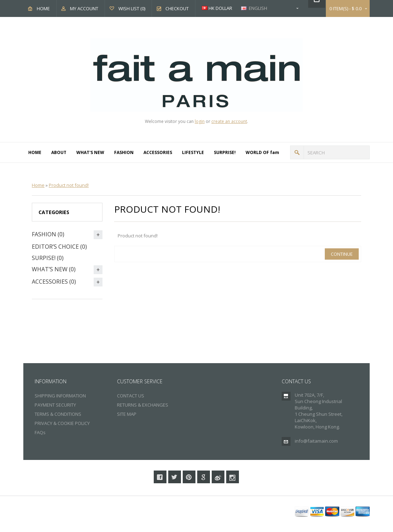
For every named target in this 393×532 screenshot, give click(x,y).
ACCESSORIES (158, 152)
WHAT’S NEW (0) (54, 269)
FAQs (40, 432)
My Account (84, 8)
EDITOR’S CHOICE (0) (59, 247)
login (200, 121)
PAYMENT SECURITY (55, 405)
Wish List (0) (132, 8)
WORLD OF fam (262, 152)
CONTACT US (131, 396)
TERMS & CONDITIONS (58, 414)
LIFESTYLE (193, 152)
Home (43, 8)
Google (204, 477)
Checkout (177, 8)
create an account (229, 121)
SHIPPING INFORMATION (60, 396)
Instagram (233, 477)
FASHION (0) (48, 234)
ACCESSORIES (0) (54, 282)
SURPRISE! (225, 152)
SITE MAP (127, 414)
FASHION (124, 152)
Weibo (218, 477)
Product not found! (69, 185)
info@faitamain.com (316, 441)
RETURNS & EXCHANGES (143, 405)
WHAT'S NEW (90, 152)
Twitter (175, 477)
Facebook (160, 477)
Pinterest (189, 477)
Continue (342, 254)
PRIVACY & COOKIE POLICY (62, 423)
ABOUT (59, 152)
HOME (35, 152)
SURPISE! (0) (48, 258)
